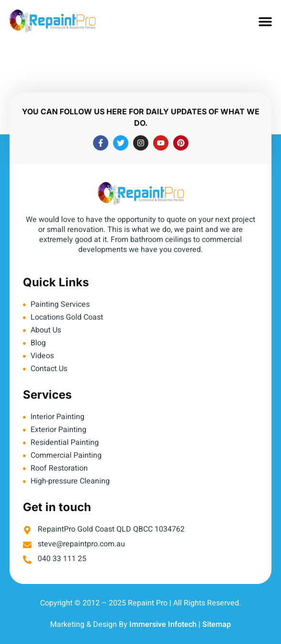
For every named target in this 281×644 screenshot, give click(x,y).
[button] (265, 22)
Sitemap (217, 624)
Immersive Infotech (163, 624)
